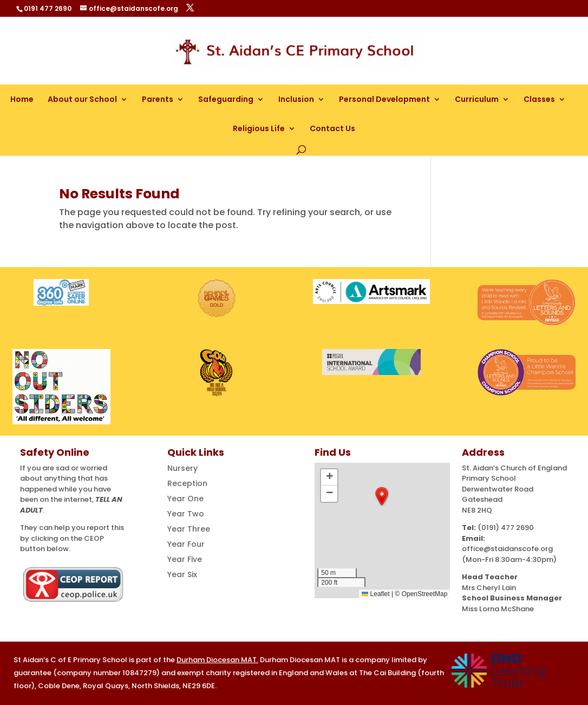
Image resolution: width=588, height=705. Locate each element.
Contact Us (332, 128)
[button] (382, 496)
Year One (185, 499)
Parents (158, 99)
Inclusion (296, 99)
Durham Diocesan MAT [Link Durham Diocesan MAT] (217, 660)
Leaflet (375, 594)
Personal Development (384, 99)
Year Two (186, 514)
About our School (82, 99)
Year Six (182, 574)
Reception (187, 483)
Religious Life (259, 128)
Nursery (182, 468)
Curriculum (477, 99)
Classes (539, 99)
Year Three (189, 529)
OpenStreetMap (425, 594)
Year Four (186, 544)
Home (22, 99)
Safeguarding (226, 99)
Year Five (185, 559)
